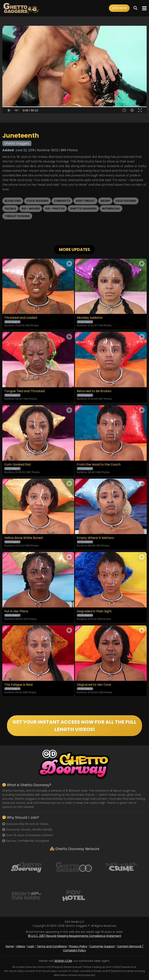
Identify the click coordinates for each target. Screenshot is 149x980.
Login (31, 946)
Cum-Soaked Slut (18, 465)
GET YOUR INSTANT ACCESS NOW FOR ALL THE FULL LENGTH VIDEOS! (74, 726)
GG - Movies (31, 209)
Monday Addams (90, 318)
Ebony (105, 201)
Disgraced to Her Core (94, 685)
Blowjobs (13, 201)
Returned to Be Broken (94, 391)
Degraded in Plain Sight (94, 611)
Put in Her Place (16, 611)
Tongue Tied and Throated (24, 391)
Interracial (111, 209)
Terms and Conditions (52, 946)
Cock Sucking (37, 201)
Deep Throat (85, 201)
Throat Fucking (17, 216)
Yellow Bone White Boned (23, 538)
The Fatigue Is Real (18, 685)
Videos (21, 946)
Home (10, 946)
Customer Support (102, 946)
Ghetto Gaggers (83, 209)
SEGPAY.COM (63, 961)
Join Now (119, 8)
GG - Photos (55, 209)
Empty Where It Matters (95, 538)
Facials (10, 209)
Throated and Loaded (21, 318)
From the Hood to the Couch (99, 465)
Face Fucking (126, 201)
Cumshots (62, 201)
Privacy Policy (78, 946)
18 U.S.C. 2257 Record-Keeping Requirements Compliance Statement (75, 936)
